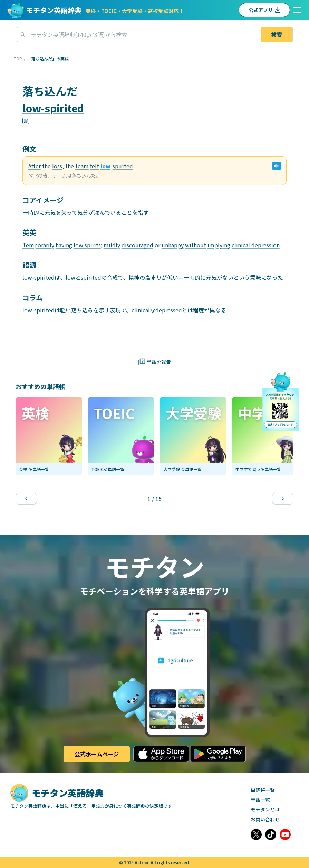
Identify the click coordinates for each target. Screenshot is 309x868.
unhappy (173, 245)
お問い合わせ (265, 819)
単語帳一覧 (263, 790)
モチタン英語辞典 (105, 10)
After (35, 166)
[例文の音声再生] (277, 166)
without (196, 245)
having (64, 245)
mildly (112, 245)
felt (95, 166)
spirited (123, 166)
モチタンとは (265, 809)
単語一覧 (260, 800)
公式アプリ (264, 10)
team (82, 166)
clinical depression (256, 245)
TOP (18, 59)
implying (219, 245)
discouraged (137, 245)
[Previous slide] (26, 499)
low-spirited (53, 108)
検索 (277, 34)
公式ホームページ (97, 754)
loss (57, 166)
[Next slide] (283, 499)
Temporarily (38, 245)
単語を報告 (154, 362)
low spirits (87, 245)
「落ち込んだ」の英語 (48, 59)
